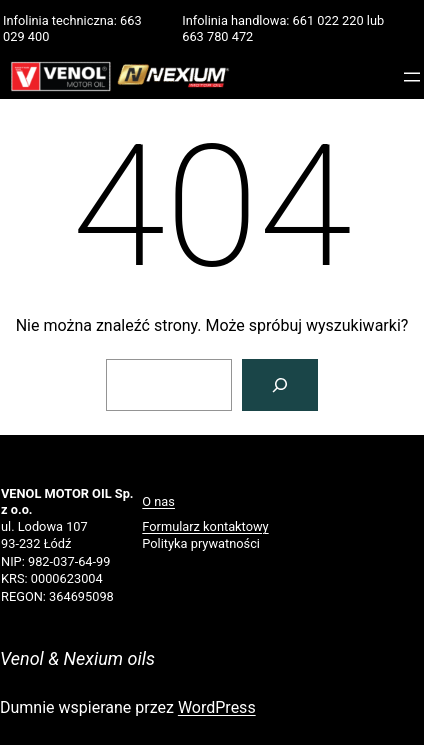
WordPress (217, 707)
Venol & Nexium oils (77, 658)
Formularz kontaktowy (205, 526)
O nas (158, 501)
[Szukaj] (280, 385)
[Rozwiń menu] (412, 77)
